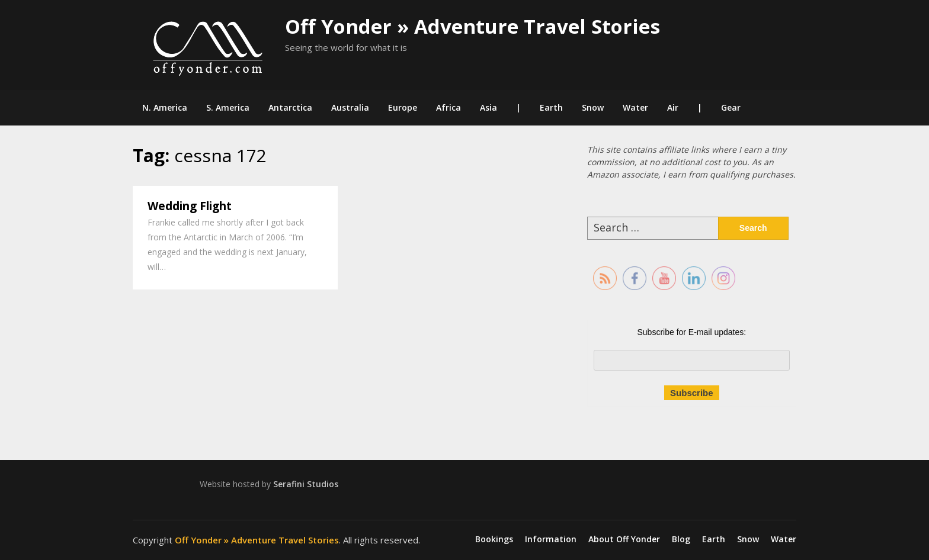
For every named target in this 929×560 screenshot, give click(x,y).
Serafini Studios (306, 484)
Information (551, 539)
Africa (449, 107)
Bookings (494, 539)
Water (635, 107)
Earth (551, 107)
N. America (165, 107)
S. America (228, 107)
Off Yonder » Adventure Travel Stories (472, 26)
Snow (593, 107)
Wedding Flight (190, 206)
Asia (488, 107)
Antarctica (290, 107)
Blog (681, 539)
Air (673, 107)
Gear (731, 107)
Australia (350, 107)
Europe (403, 107)
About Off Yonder (624, 539)
